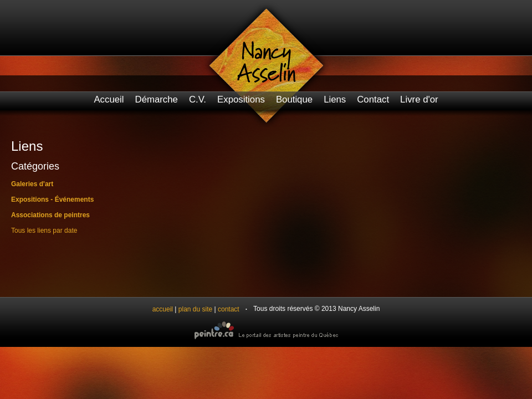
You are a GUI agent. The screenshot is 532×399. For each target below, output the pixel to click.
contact (229, 309)
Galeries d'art (32, 184)
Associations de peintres (50, 215)
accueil (163, 309)
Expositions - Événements (52, 199)
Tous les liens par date (44, 231)
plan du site (195, 309)
